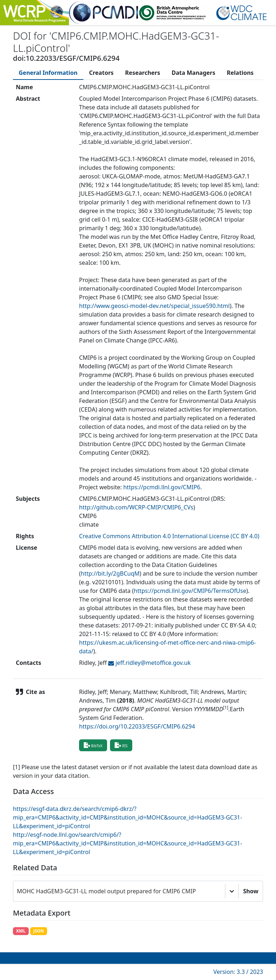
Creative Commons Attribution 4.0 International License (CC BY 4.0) (169, 536)
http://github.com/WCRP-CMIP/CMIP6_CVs (136, 507)
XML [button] (21, 931)
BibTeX (93, 745)
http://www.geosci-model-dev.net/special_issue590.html (154, 306)
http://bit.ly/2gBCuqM (110, 573)
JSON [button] (38, 931)
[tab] (48, 73)
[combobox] (18, 891)
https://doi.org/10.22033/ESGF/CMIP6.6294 (137, 726)
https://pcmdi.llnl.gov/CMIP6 (162, 487)
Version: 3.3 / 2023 (238, 972)
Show (251, 891)
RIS (121, 745)
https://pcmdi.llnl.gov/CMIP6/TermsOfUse (190, 591)
